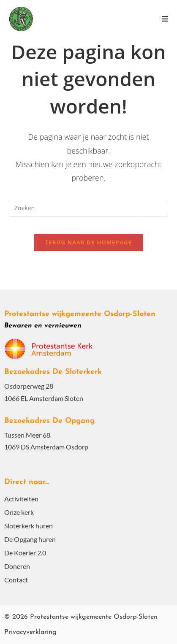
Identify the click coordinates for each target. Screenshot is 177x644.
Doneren (17, 566)
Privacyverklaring (30, 632)
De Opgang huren (30, 539)
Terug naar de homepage (89, 242)
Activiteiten (21, 499)
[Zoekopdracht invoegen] (88, 208)
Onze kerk (19, 512)
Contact (16, 580)
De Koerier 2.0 (25, 553)
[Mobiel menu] (165, 19)
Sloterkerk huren (29, 526)
